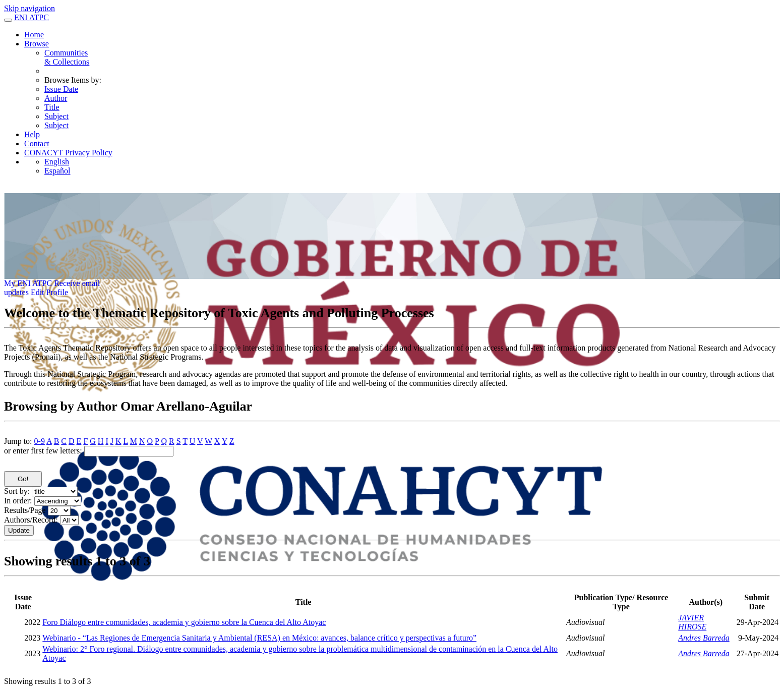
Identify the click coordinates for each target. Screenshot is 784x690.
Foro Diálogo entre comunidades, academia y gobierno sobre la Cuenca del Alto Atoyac (184, 622)
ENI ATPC (32, 17)
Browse (37, 44)
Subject (56, 116)
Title (52, 107)
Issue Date (61, 89)
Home (34, 35)
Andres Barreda (704, 638)
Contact (37, 143)
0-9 (40, 441)
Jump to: (18, 441)
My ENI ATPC (28, 283)
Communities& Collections (67, 57)
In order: (18, 501)
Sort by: (17, 491)
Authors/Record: (31, 520)
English (57, 162)
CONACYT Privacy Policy (68, 153)
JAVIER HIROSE (692, 622)
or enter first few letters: (43, 451)
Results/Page (25, 510)
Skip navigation (29, 8)
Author (56, 98)
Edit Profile (49, 292)
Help (32, 134)
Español (57, 171)
